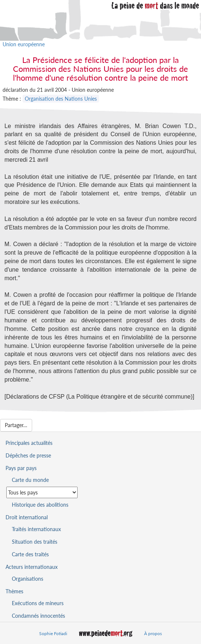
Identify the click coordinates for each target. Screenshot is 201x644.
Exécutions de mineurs (38, 603)
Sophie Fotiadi (53, 633)
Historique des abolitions (40, 505)
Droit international (27, 517)
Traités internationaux (36, 529)
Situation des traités (35, 542)
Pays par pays (21, 468)
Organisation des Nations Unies (61, 99)
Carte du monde (30, 480)
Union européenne (24, 44)
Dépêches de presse (28, 455)
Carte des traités (30, 554)
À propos (153, 633)
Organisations (28, 579)
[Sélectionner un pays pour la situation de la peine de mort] (42, 492)
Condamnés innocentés (38, 616)
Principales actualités (29, 443)
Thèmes (14, 591)
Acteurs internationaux (32, 567)
